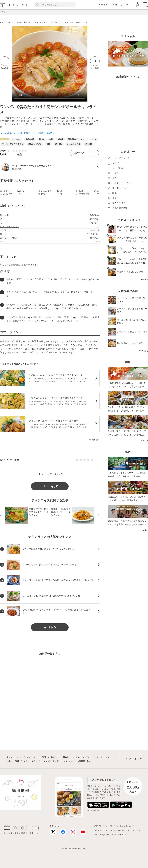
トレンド (114, 5)
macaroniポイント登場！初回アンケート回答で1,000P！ (27, 133)
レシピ (29, 757)
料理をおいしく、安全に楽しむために (132, 830)
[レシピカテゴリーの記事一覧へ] (4, 139)
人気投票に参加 (84, 761)
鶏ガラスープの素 (9, 238)
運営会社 (98, 835)
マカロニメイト (30, 761)
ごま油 (3, 230)
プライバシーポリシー (118, 835)
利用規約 (105, 835)
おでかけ (55, 757)
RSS (115, 830)
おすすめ (124, 5)
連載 (17, 761)
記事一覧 (98, 826)
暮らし (66, 757)
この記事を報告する (94, 440)
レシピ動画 (103, 5)
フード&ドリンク (104, 757)
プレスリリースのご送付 (103, 830)
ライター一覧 (107, 826)
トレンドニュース (14, 757)
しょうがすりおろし (10, 227)
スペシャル (68, 761)
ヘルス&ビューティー (83, 757)
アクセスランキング (50, 761)
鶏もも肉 (4, 215)
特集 (9, 761)
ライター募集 (118, 826)
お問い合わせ (129, 826)
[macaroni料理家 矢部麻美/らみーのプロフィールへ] (50, 167)
